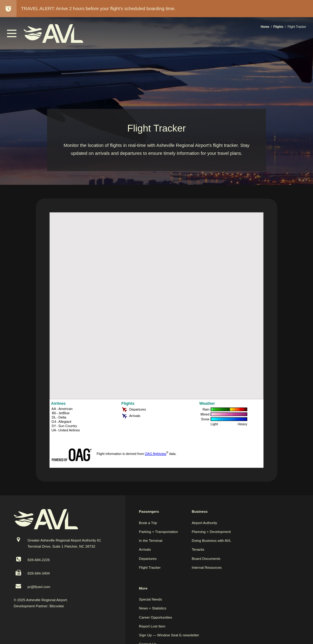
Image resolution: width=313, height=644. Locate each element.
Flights (278, 27)
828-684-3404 (39, 573)
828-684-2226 (39, 560)
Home (265, 27)
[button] (12, 36)
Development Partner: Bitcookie (39, 606)
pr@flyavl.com (39, 587)
